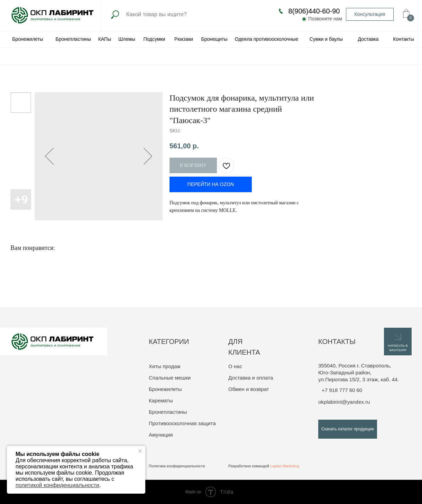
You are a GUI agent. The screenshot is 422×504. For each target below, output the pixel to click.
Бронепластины (168, 412)
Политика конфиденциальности (177, 466)
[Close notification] (140, 451)
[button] (370, 14)
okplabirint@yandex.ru (344, 402)
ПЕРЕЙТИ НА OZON (211, 184)
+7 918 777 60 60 (342, 390)
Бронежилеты (165, 389)
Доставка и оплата (251, 378)
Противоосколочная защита (182, 423)
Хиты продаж (165, 366)
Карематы (161, 400)
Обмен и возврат (249, 389)
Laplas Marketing (285, 466)
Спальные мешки (170, 378)
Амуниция (161, 435)
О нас (235, 366)
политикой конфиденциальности (57, 485)
